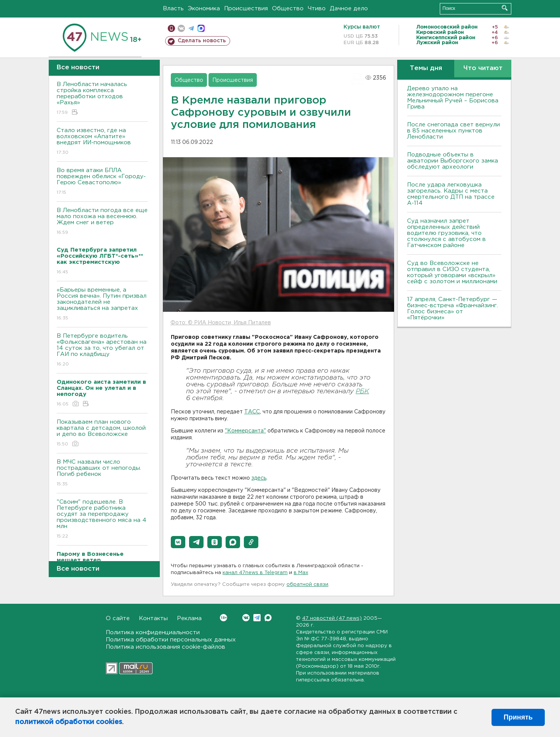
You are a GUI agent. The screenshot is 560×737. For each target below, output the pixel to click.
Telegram (257, 618)
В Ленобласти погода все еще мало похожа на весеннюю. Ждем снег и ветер (102, 222)
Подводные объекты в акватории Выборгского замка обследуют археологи (453, 161)
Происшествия (246, 9)
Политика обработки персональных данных (171, 640)
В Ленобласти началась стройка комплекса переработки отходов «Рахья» (102, 99)
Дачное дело (349, 9)
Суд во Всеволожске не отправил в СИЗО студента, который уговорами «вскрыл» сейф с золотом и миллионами (452, 272)
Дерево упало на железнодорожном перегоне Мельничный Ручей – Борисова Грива (453, 98)
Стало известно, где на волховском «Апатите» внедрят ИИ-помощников (102, 142)
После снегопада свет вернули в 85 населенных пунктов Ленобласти (453, 131)
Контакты (153, 618)
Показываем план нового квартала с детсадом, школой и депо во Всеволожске (102, 433)
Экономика (204, 9)
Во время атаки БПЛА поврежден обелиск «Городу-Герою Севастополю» (102, 182)
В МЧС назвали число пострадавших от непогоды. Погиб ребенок (102, 473)
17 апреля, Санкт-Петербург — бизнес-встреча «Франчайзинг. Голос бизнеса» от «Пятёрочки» (453, 309)
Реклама (189, 618)
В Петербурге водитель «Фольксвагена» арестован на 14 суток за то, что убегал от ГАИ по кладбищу (102, 350)
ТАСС (252, 412)
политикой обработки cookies (69, 722)
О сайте (118, 618)
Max (268, 618)
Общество (288, 9)
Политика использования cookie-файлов (165, 647)
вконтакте (181, 28)
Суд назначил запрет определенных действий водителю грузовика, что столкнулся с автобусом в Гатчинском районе (446, 233)
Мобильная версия (171, 28)
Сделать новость (202, 41)
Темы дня (426, 68)
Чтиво (317, 9)
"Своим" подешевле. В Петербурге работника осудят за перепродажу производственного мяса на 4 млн (102, 519)
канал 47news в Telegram (255, 573)
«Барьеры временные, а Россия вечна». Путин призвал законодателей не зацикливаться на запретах (102, 304)
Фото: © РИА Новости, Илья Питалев (221, 323)
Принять (518, 717)
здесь (259, 478)
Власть (173, 9)
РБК (362, 392)
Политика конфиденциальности (153, 633)
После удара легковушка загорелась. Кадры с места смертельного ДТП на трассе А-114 (451, 194)
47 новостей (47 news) (332, 618)
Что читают (483, 68)
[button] (178, 542)
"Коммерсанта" (245, 431)
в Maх (301, 573)
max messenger (201, 28)
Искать (505, 8)
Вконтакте (224, 618)
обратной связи (307, 585)
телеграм (191, 28)
